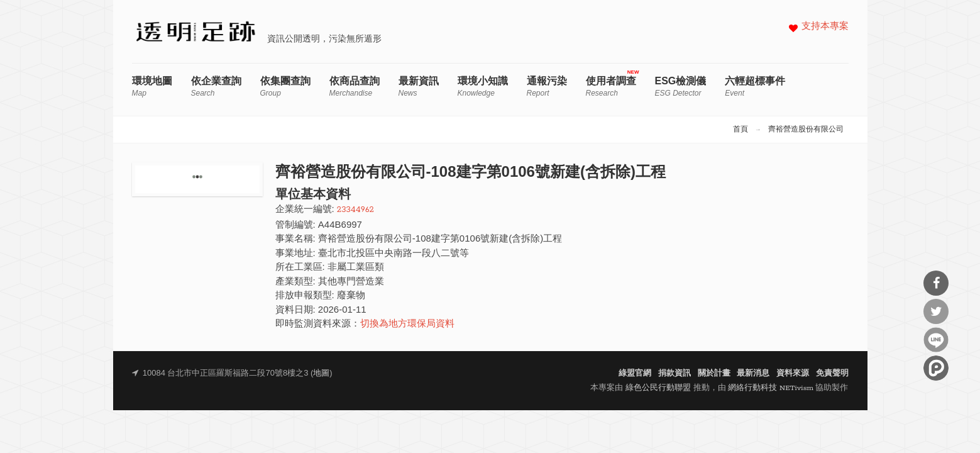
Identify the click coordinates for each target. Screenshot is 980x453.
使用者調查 (611, 87)
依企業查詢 (216, 87)
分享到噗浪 (936, 368)
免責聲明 (832, 373)
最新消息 (753, 373)
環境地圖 (152, 87)
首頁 (741, 130)
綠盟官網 (635, 373)
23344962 (355, 210)
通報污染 (547, 87)
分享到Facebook (936, 283)
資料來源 (793, 373)
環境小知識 (483, 87)
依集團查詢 (285, 87)
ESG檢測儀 (681, 87)
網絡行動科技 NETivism (771, 388)
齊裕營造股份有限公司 (806, 130)
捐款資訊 (674, 373)
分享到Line (936, 340)
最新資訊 (419, 87)
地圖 (321, 373)
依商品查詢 (355, 87)
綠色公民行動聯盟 (658, 388)
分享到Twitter (936, 311)
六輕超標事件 (755, 87)
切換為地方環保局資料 (407, 324)
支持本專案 (825, 27)
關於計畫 (714, 373)
